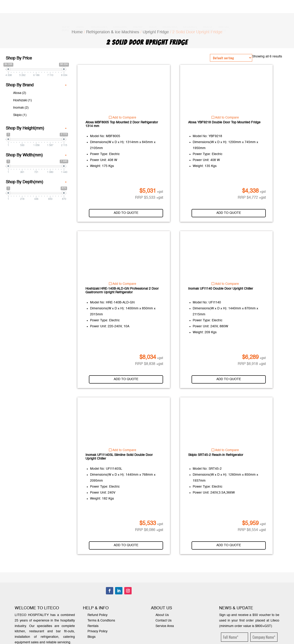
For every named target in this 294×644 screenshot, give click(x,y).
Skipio (20, 115)
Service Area (165, 626)
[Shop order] (231, 58)
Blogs (92, 637)
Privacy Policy (98, 631)
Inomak (21, 108)
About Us (162, 615)
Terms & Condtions (101, 621)
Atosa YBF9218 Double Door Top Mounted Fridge (224, 122)
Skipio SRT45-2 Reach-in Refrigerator (216, 455)
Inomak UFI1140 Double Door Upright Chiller (221, 289)
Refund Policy (98, 615)
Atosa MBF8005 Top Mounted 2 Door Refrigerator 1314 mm (122, 124)
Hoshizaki (23, 100)
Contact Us (164, 621)
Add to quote (131, 213)
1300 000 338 (159, 13)
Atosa (20, 93)
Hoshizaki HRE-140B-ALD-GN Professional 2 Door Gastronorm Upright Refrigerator (122, 291)
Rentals (93, 626)
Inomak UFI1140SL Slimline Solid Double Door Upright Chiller (119, 457)
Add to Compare (123, 117)
